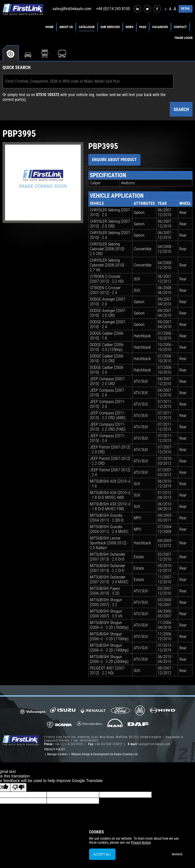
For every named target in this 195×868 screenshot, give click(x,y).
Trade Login (183, 38)
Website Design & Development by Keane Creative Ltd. (105, 754)
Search (181, 109)
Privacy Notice (141, 842)
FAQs (143, 27)
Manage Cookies (57, 754)
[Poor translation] (18, 787)
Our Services (110, 27)
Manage (177, 854)
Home (49, 27)
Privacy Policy (54, 749)
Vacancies (160, 27)
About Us (66, 27)
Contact (180, 27)
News (130, 27)
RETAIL (186, 9)
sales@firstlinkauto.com (72, 9)
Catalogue (87, 27)
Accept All (102, 854)
